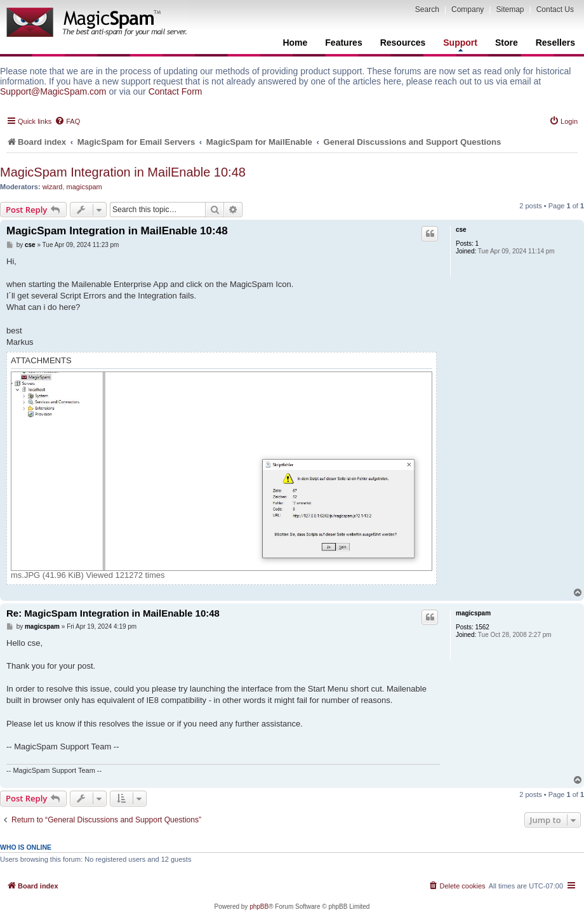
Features (343, 43)
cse (461, 230)
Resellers (555, 43)
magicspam (84, 187)
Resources (403, 43)
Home (295, 43)
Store (507, 43)
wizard (53, 187)
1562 (482, 627)
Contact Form (176, 91)
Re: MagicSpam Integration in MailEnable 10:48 (113, 613)
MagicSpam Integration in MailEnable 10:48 (123, 172)
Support (460, 44)
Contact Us (555, 10)
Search (427, 10)
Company (468, 10)
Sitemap (510, 10)
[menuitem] (67, 121)
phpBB (259, 907)
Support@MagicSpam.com (53, 91)
